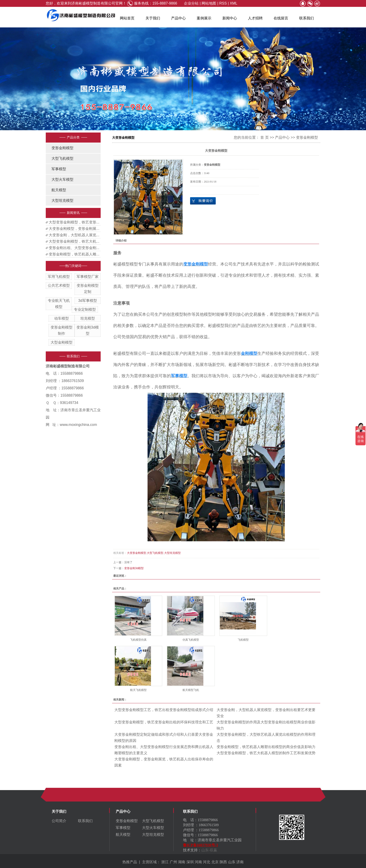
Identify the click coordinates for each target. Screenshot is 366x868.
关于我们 (153, 18)
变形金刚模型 (62, 148)
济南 (240, 862)
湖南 (182, 862)
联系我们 (307, 18)
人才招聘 (255, 18)
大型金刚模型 (62, 342)
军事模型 (59, 169)
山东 (232, 862)
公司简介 (59, 821)
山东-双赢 (209, 850)
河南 (198, 862)
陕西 (223, 862)
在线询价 (203, 201)
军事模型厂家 (88, 277)
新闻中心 (230, 18)
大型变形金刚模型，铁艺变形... (74, 222)
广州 (173, 862)
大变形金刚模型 (137, 553)
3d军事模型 (88, 301)
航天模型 (59, 190)
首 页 (264, 137)
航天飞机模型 (138, 690)
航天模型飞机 (191, 690)
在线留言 (281, 18)
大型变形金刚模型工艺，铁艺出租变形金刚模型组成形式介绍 (164, 710)
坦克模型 (88, 318)
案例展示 (204, 18)
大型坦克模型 (62, 200)
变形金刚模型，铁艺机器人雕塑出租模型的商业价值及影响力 (266, 747)
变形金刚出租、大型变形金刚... (74, 248)
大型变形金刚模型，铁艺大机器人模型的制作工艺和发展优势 (266, 753)
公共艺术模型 (59, 285)
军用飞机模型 (59, 277)
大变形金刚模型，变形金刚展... (74, 229)
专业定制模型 (85, 309)
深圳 (190, 862)
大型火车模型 (62, 179)
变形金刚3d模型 (134, 568)
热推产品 (130, 862)
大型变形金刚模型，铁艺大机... (74, 241)
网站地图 (209, 3)
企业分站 (191, 3)
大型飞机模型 (62, 158)
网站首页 (127, 18)
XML (233, 3)
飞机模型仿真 (138, 640)
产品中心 (178, 18)
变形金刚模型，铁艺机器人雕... (74, 254)
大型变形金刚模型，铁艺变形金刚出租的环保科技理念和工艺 (164, 722)
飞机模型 (243, 640)
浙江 (165, 862)
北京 (215, 862)
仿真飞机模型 (191, 640)
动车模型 (62, 318)
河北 (207, 862)
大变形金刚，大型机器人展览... (74, 235)
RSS (223, 3)
